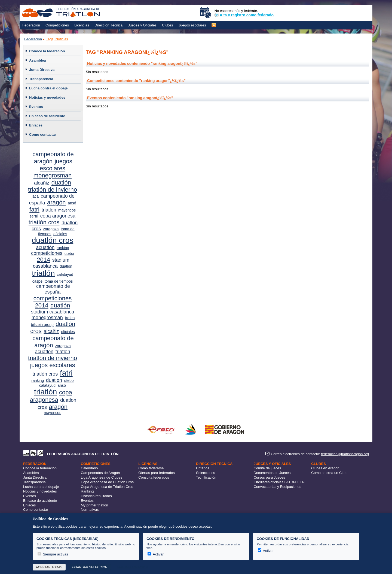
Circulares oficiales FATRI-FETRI (280, 482)
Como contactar (43, 135)
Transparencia (41, 79)
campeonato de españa (53, 289)
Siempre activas (53, 554)
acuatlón (45, 247)
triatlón (43, 273)
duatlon (66, 266)
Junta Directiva (42, 70)
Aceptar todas (49, 567)
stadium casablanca (52, 312)
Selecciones (206, 473)
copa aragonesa (58, 216)
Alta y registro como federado (244, 15)
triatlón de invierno (53, 190)
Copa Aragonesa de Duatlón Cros (107, 482)
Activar (156, 554)
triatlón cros (44, 222)
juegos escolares (56, 165)
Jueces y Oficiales (142, 25)
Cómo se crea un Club (329, 473)
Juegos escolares (192, 25)
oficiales (60, 234)
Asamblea (37, 60)
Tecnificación (206, 477)
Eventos (36, 107)
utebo (69, 253)
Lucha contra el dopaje (48, 88)
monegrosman (53, 175)
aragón (56, 202)
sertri (34, 216)
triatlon (49, 210)
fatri (34, 209)
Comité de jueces (267, 468)
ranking (63, 248)
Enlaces (36, 125)
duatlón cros (53, 240)
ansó (72, 203)
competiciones (47, 253)
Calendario (89, 468)
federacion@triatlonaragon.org (345, 454)
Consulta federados (154, 477)
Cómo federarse (151, 468)
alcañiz (42, 183)
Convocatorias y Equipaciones (278, 487)
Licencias (82, 25)
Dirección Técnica (108, 25)
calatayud (65, 274)
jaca (35, 196)
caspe (37, 281)
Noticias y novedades (47, 97)
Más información (133, 567)
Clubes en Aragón (325, 468)
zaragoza (51, 229)
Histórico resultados (96, 496)
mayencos (67, 210)
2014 (43, 260)
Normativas (90, 510)
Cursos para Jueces (269, 477)
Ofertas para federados (157, 473)
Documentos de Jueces (272, 473)
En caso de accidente (47, 116)
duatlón (61, 182)
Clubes (167, 25)
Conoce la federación (47, 51)
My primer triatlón (94, 505)
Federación (31, 25)
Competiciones (57, 25)
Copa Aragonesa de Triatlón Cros (107, 487)
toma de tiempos (59, 281)
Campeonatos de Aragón (100, 473)
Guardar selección (90, 567)
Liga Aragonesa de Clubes (102, 477)
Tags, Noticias (57, 39)
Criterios (203, 468)
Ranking (87, 491)
